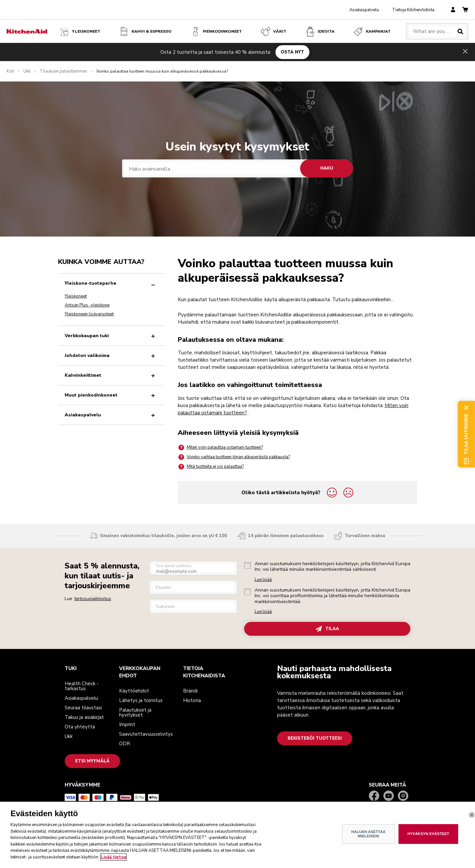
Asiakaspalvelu (364, 10)
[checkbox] (247, 565)
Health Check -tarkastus (82, 686)
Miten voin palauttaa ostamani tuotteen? (220, 448)
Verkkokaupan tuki (111, 336)
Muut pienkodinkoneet (111, 395)
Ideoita (319, 32)
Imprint (127, 724)
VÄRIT (273, 32)
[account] (453, 10)
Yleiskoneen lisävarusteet (89, 314)
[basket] (465, 10)
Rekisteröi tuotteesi (315, 738)
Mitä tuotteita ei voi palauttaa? (211, 467)
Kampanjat (372, 32)
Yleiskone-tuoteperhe (111, 283)
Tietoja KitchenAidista (413, 10)
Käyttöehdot (134, 691)
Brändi (190, 691)
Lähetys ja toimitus (141, 700)
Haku (327, 168)
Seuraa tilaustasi (83, 708)
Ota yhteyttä (80, 727)
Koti (10, 71)
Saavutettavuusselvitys (146, 734)
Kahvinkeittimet (111, 375)
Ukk (27, 71)
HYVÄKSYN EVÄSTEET (428, 845)
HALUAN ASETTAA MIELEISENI (368, 845)
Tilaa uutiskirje (466, 434)
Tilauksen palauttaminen (63, 71)
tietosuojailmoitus (93, 599)
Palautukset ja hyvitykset (135, 712)
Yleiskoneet (79, 32)
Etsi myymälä (92, 761)
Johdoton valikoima (111, 355)
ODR (125, 744)
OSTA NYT (292, 52)
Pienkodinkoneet (216, 32)
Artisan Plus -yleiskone (87, 305)
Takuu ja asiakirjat (84, 717)
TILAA (327, 629)
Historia (192, 700)
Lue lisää (263, 580)
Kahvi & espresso (145, 32)
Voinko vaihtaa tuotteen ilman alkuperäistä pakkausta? (234, 457)
